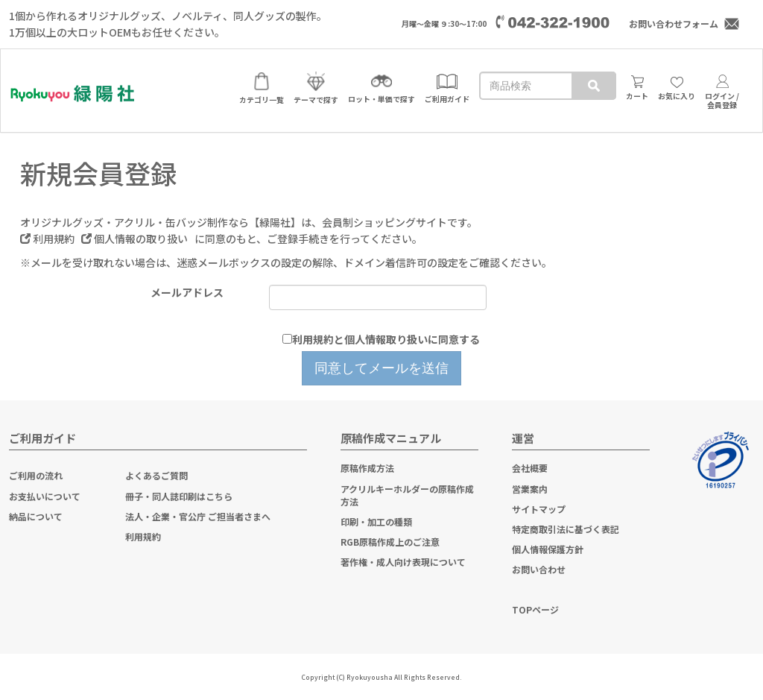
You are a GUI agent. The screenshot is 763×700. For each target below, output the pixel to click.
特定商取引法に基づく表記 (566, 529)
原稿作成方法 (367, 468)
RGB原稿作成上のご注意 (390, 542)
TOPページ (535, 609)
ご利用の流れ (36, 475)
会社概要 (530, 468)
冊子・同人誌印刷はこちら (179, 496)
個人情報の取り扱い (136, 239)
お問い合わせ (539, 569)
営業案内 (530, 489)
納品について (36, 516)
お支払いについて (45, 496)
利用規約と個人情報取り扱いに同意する (386, 339)
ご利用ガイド (42, 438)
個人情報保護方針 (548, 549)
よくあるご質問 (156, 475)
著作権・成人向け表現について (403, 562)
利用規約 (48, 239)
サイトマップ (539, 509)
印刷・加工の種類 (376, 521)
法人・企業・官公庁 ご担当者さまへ (198, 516)
